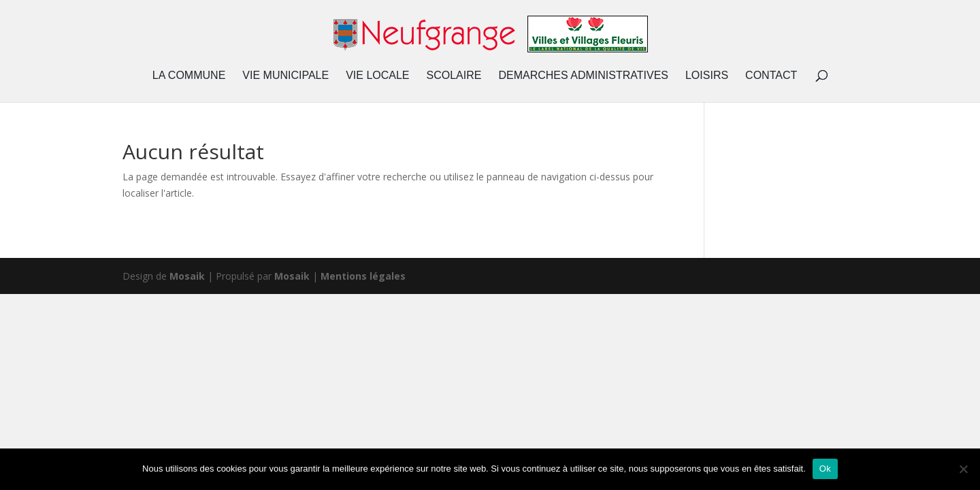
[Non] (963, 469)
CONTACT (771, 76)
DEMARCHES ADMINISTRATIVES (583, 76)
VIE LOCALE (377, 76)
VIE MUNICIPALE (285, 76)
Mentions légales (363, 276)
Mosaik (187, 276)
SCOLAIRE (454, 76)
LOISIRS (707, 76)
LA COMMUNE (189, 76)
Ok (825, 469)
